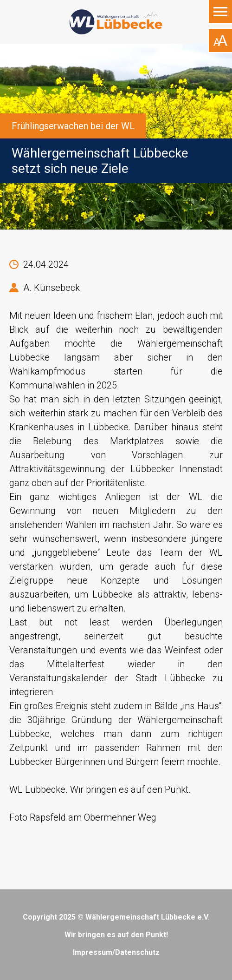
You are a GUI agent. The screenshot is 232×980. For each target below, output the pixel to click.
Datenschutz (137, 952)
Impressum (93, 952)
